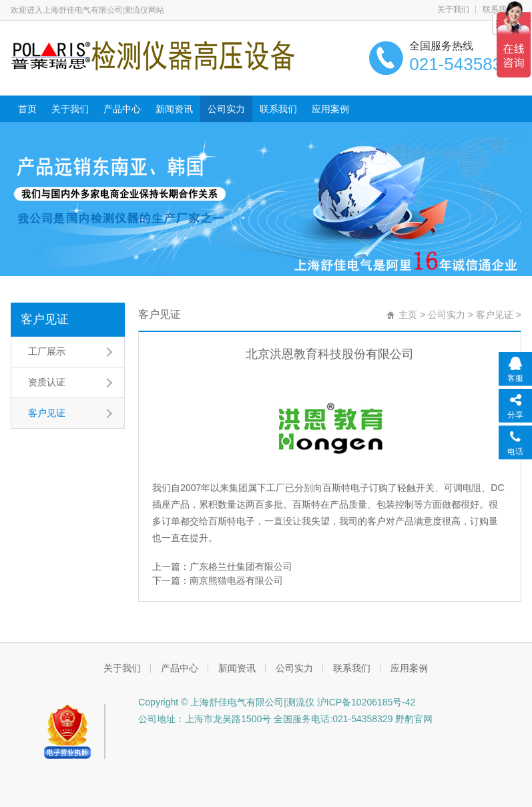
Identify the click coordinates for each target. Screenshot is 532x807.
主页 (408, 315)
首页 (27, 109)
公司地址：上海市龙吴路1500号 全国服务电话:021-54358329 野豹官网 (285, 719)
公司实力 (226, 109)
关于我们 (453, 9)
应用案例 (330, 109)
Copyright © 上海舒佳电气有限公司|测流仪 (226, 702)
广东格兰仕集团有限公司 (241, 567)
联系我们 (278, 109)
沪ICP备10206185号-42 (365, 702)
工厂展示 (47, 351)
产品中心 (122, 109)
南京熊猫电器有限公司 (236, 581)
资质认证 (47, 382)
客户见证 (45, 319)
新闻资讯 (174, 109)
